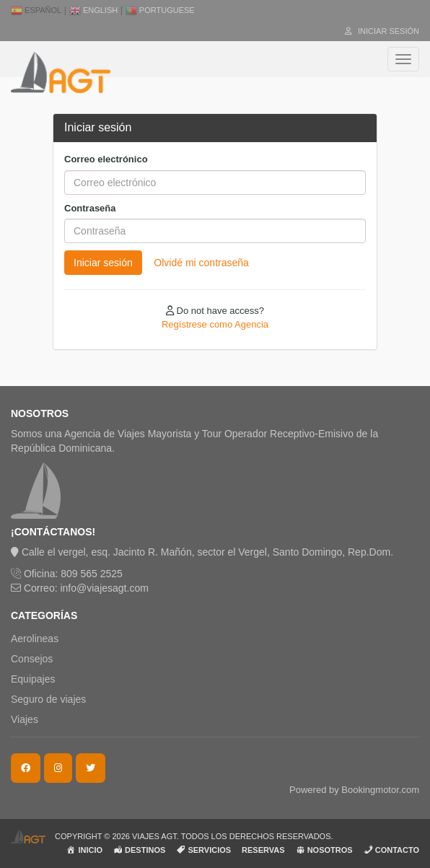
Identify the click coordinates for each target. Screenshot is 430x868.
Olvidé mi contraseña (201, 263)
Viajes (25, 719)
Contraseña (90, 208)
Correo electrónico (106, 159)
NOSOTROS (324, 850)
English (93, 10)
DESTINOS (139, 850)
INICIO (84, 850)
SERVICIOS (203, 850)
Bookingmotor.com (380, 790)
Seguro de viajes (48, 699)
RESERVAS (263, 850)
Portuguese (160, 10)
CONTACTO (391, 850)
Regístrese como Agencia (215, 324)
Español (36, 10)
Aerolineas (35, 639)
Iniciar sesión (382, 31)
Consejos (32, 659)
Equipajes (33, 679)
